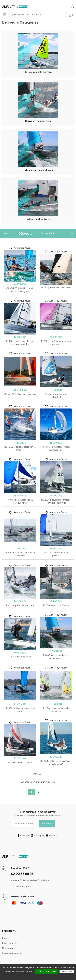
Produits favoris (10, 943)
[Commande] (57, 234)
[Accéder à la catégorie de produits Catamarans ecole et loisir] (38, 152)
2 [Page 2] (39, 792)
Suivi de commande (12, 953)
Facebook (24, 836)
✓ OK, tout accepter (46, 971)
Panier (5, 938)
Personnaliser (67, 972)
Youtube (52, 836)
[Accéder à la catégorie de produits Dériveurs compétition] (38, 103)
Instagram (38, 836)
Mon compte (9, 948)
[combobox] (38, 15)
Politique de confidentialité (40, 976)
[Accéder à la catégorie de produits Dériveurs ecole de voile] (38, 54)
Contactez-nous (21, 887)
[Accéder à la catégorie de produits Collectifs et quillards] (38, 200)
